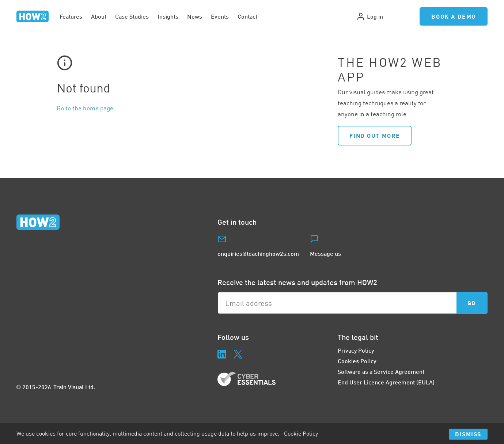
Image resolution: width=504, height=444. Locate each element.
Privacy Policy (356, 350)
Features (71, 16)
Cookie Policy (301, 433)
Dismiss (468, 434)
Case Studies (132, 16)
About (99, 16)
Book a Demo (454, 16)
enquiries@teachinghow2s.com (258, 253)
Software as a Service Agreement (381, 371)
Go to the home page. (86, 108)
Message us (325, 253)
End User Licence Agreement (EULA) (386, 382)
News (195, 16)
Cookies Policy (357, 361)
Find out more (375, 135)
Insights (168, 16)
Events (220, 16)
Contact (247, 16)
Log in (370, 16)
